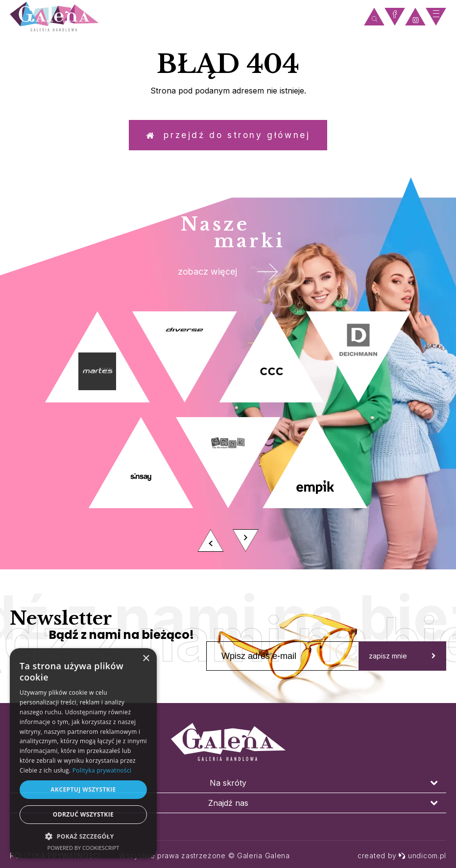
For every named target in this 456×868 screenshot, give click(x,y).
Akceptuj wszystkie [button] (83, 789)
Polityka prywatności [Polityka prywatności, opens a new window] (102, 770)
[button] (83, 836)
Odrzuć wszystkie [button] (83, 814)
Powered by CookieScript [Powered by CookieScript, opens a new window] (84, 848)
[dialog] (83, 753)
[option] (228, 442)
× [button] (146, 659)
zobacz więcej (228, 277)
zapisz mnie (402, 664)
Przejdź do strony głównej (228, 137)
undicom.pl (422, 856)
